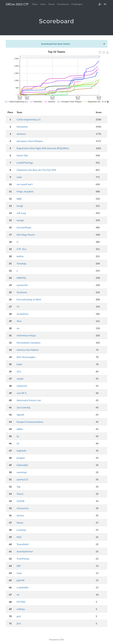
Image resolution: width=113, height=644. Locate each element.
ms (18, 328)
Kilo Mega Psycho (26, 235)
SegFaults (21, 451)
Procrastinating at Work (29, 299)
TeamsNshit (23, 544)
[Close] (104, 44)
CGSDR (21, 501)
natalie (20, 379)
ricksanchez (23, 508)
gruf (19, 616)
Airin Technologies (26, 357)
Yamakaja (21, 263)
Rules (35, 4)
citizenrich (22, 386)
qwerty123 (22, 479)
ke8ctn (20, 256)
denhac (20, 515)
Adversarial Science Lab (29, 400)
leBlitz (20, 429)
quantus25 (22, 285)
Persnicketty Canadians (29, 343)
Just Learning (23, 407)
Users (43, 4)
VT (18, 307)
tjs (18, 436)
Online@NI (22, 465)
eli (18, 443)
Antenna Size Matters (28, 350)
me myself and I (25, 184)
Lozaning (21, 530)
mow (19, 573)
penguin (21, 458)
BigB (19, 199)
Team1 (20, 494)
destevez (21, 134)
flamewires (22, 127)
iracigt (20, 206)
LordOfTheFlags (25, 163)
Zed (19, 623)
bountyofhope (24, 227)
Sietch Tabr (22, 155)
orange (20, 220)
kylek (19, 364)
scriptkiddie (23, 587)
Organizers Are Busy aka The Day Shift (36, 170)
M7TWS (21, 602)
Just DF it (22, 393)
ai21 (19, 371)
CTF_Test (21, 249)
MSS (19, 537)
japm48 (20, 580)
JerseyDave (23, 314)
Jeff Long (21, 213)
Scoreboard (63, 4)
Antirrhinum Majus (26, 335)
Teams (51, 4)
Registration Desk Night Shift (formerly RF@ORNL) (43, 148)
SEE (19, 566)
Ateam (20, 523)
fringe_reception (25, 191)
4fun (19, 321)
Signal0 (20, 415)
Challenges (77, 4)
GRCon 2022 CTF (17, 4)
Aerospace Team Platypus (30, 141)
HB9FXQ (21, 278)
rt (18, 242)
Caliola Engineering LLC (29, 119)
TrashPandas (23, 559)
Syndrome (22, 292)
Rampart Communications (30, 422)
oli (18, 595)
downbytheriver (25, 551)
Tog (18, 487)
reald (19, 177)
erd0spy (21, 609)
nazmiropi (22, 472)
